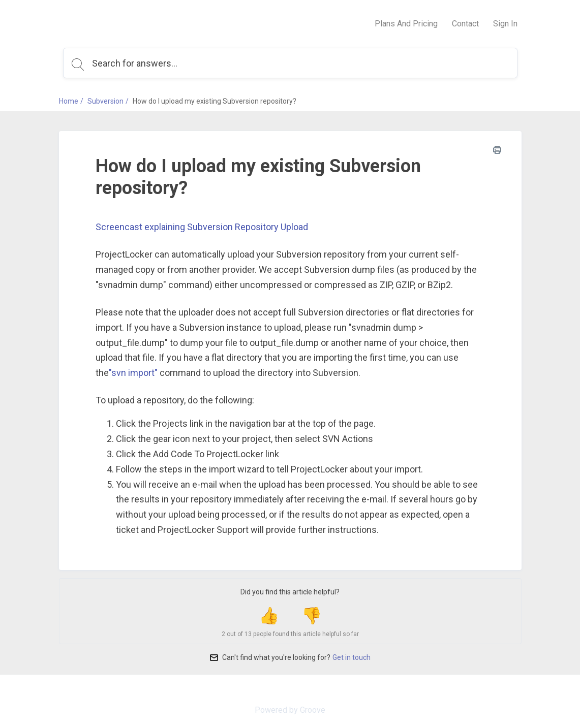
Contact (465, 24)
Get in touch (352, 657)
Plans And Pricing (406, 24)
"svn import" (133, 373)
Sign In (505, 24)
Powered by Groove (290, 710)
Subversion (105, 101)
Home (69, 101)
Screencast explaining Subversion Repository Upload (202, 227)
